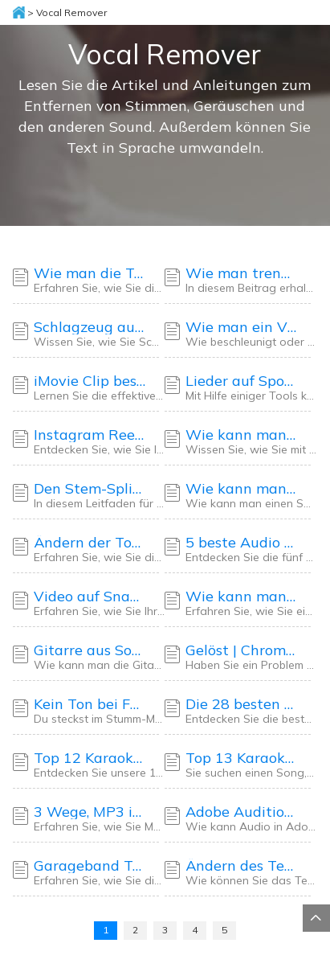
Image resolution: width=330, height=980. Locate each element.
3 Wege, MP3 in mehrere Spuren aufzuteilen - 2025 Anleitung (90, 812)
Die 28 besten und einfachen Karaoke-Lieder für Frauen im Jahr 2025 (242, 704)
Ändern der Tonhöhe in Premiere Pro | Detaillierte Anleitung (90, 543)
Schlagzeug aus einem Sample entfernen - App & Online (90, 327)
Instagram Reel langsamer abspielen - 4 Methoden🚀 (90, 435)
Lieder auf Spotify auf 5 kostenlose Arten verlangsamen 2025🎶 (242, 381)
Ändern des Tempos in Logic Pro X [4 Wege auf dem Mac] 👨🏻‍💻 (242, 866)
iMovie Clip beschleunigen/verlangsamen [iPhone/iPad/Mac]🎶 (90, 381)
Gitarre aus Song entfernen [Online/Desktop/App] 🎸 (90, 650)
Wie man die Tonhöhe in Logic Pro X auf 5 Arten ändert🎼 (90, 273)
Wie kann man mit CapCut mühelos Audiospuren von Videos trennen (242, 435)
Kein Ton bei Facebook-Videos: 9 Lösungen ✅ (90, 704)
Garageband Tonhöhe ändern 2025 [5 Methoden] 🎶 (90, 866)
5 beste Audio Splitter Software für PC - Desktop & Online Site (242, 543)
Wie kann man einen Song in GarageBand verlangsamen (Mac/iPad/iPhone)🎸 (242, 489)
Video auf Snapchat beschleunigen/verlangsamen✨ (90, 597)
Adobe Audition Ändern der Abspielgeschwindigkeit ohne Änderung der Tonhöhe (242, 812)
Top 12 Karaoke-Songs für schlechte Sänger (90, 758)
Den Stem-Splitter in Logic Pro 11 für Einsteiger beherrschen (90, 489)
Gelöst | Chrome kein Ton (242, 650)
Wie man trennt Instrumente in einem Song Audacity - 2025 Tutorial (242, 273)
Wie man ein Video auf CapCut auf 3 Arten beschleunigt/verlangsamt (242, 327)
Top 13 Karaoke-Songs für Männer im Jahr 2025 (242, 758)
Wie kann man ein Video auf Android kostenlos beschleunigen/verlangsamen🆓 (242, 597)
